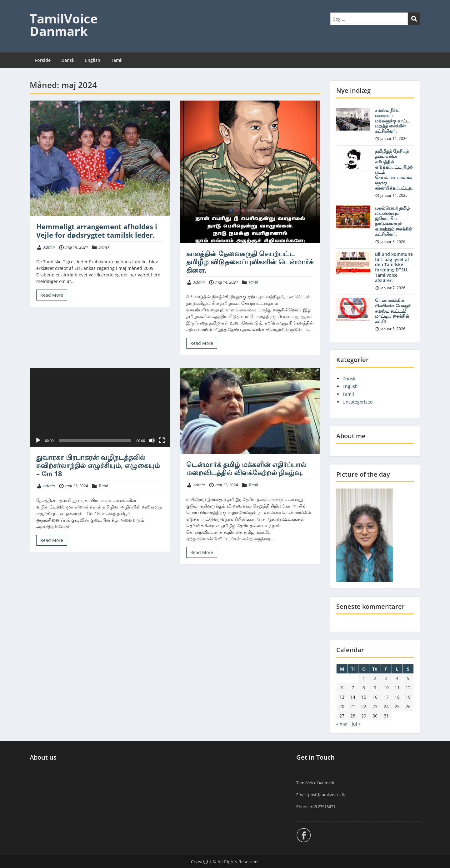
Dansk (68, 60)
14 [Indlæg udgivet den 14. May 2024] (353, 697)
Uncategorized (358, 402)
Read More (52, 295)
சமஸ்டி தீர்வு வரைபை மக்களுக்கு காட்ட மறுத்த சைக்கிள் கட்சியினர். (392, 121)
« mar (342, 724)
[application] (100, 407)
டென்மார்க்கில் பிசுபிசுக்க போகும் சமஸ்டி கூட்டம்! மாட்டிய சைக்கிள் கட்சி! (393, 311)
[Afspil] (38, 440)
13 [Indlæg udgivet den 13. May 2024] (342, 697)
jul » (356, 724)
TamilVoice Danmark (64, 25)
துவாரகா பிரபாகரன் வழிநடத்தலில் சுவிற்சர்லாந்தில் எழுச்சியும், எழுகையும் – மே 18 (98, 465)
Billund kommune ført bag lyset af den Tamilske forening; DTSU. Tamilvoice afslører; (394, 267)
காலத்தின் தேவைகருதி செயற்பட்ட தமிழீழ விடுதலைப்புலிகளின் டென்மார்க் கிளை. (250, 262)
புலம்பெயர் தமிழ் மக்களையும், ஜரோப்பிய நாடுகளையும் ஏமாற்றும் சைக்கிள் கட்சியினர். (394, 221)
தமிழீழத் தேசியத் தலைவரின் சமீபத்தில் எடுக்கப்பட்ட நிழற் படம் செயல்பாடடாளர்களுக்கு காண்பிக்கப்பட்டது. (394, 169)
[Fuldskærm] (162, 440)
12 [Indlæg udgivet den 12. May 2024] (408, 688)
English (93, 60)
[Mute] (152, 440)
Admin (49, 247)
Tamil (117, 60)
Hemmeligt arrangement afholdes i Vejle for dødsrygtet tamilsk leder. (97, 231)
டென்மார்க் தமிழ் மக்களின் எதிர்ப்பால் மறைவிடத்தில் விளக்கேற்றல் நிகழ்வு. (246, 468)
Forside (43, 60)
